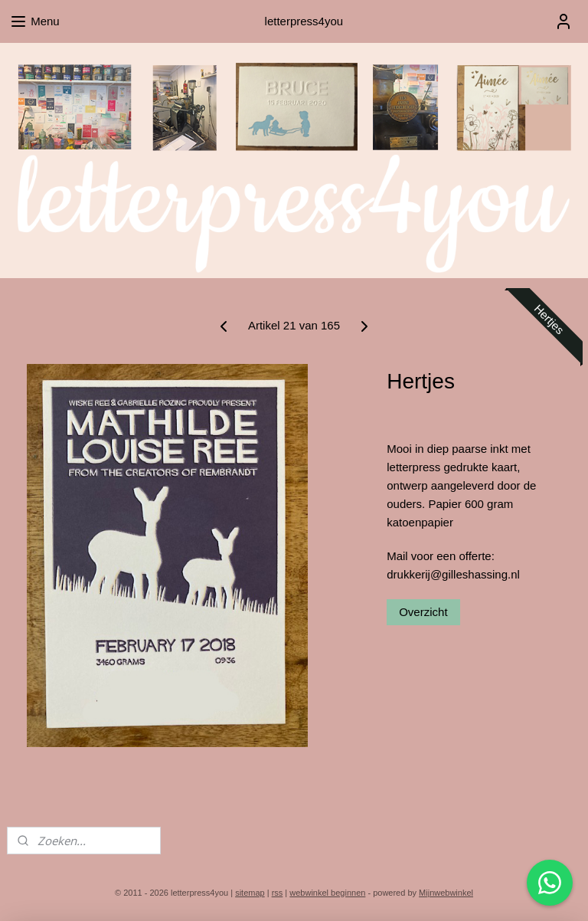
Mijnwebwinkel (446, 893)
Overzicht (423, 612)
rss (278, 893)
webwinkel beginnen (327, 893)
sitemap (250, 893)
